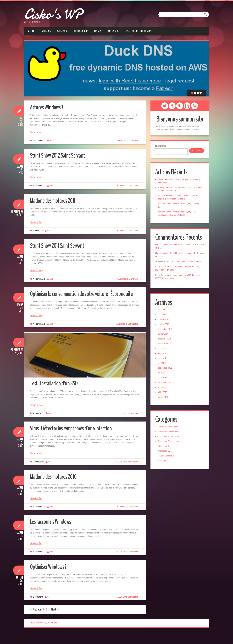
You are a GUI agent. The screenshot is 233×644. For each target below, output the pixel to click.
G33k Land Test (132, 425)
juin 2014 (163, 355)
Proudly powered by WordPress (44, 634)
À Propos (46, 31)
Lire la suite (36, 132)
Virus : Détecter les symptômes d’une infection (76, 440)
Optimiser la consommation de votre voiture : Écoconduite (75, 298)
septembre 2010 (166, 384)
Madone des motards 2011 (56, 200)
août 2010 (163, 389)
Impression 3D (80, 31)
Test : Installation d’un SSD (57, 394)
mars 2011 (163, 379)
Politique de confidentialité (141, 31)
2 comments (38, 425)
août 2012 (163, 365)
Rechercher (161, 146)
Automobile (114, 31)
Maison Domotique (167, 458)
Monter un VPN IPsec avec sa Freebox (185, 263)
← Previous (35, 621)
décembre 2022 (165, 311)
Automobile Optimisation (128, 332)
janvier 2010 (164, 399)
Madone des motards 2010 (57, 488)
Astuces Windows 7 (49, 107)
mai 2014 (163, 360)
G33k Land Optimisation (128, 141)
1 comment (38, 231)
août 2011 (163, 374)
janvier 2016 (164, 336)
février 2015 (164, 345)
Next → (55, 621)
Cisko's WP (59, 13)
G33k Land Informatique (128, 473)
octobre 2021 (164, 321)
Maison (98, 31)
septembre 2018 (166, 331)
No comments (39, 141)
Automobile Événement (128, 186)
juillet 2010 (163, 394)
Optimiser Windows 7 (51, 578)
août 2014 (163, 350)
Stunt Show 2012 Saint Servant (61, 155)
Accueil (31, 31)
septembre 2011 (166, 370)
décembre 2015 (165, 340)
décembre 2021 (165, 316)
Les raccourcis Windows (53, 533)
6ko (51, 141)
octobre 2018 (164, 326)
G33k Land (62, 31)
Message (163, 463)
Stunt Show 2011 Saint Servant (61, 245)
